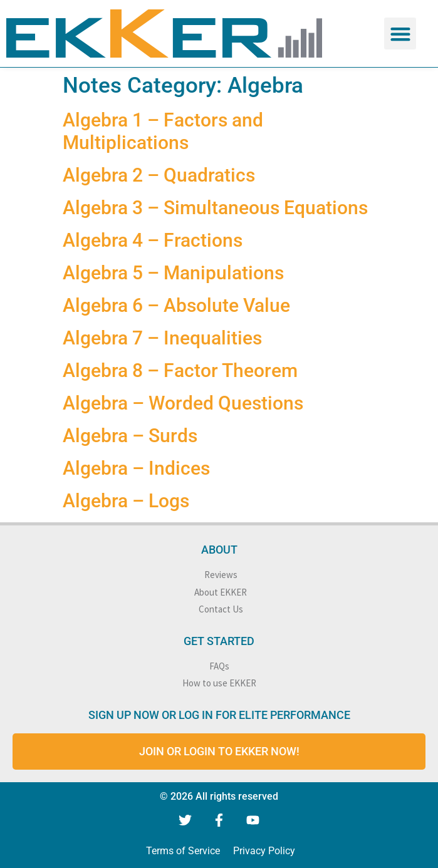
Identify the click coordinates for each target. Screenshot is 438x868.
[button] (400, 34)
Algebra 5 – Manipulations (173, 273)
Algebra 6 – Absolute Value (176, 305)
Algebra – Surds (130, 436)
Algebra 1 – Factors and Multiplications (163, 131)
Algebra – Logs (126, 501)
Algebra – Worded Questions (183, 403)
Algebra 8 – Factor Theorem (180, 370)
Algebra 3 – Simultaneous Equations (215, 208)
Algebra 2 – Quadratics (159, 175)
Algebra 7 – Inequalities (162, 338)
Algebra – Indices (136, 468)
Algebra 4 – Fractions (153, 240)
